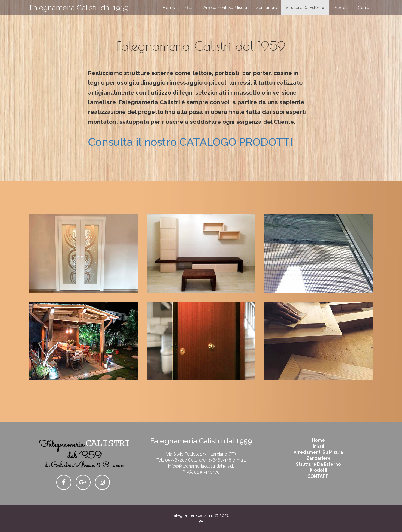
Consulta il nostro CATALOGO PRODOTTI (190, 142)
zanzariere (266, 8)
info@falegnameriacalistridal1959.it (201, 466)
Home (319, 440)
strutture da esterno (305, 8)
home (169, 8)
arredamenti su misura (225, 8)
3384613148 (220, 460)
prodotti (341, 8)
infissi (189, 8)
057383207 (176, 460)
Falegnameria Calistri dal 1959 (79, 8)
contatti (365, 8)
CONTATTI (319, 476)
